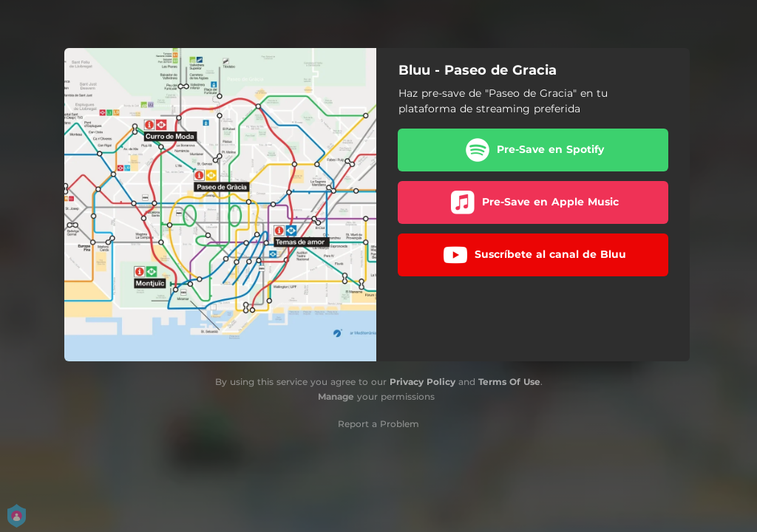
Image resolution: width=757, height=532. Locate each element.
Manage (336, 396)
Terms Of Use (509, 382)
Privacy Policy (422, 382)
